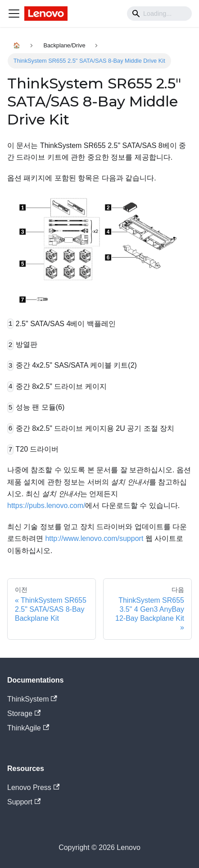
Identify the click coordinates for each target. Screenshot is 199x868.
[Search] (159, 14)
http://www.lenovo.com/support (94, 538)
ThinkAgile (28, 728)
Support (24, 802)
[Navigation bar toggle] (14, 14)
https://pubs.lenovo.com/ (46, 506)
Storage (24, 713)
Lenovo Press (33, 787)
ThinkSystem (32, 699)
